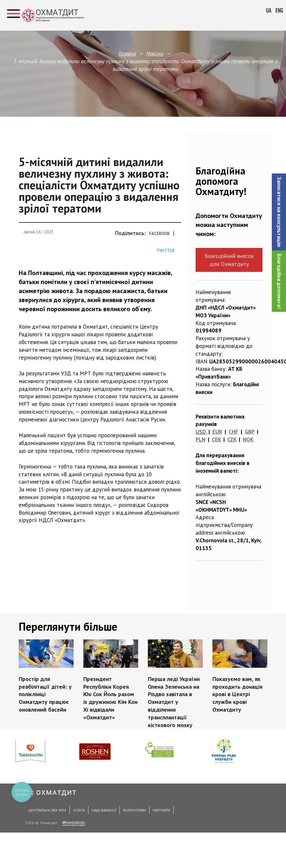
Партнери (161, 810)
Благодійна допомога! (279, 281)
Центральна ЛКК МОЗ (47, 810)
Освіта (79, 810)
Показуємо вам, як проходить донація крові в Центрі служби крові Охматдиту (237, 694)
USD (201, 432)
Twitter (165, 251)
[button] (279, 212)
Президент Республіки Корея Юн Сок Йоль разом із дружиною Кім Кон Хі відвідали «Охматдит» (111, 698)
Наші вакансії (104, 810)
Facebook (159, 234)
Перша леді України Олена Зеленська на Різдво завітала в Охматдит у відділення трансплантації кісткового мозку (174, 701)
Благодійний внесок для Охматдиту (229, 260)
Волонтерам (134, 810)
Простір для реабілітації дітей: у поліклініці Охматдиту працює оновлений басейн (46, 694)
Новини (155, 54)
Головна (127, 54)
